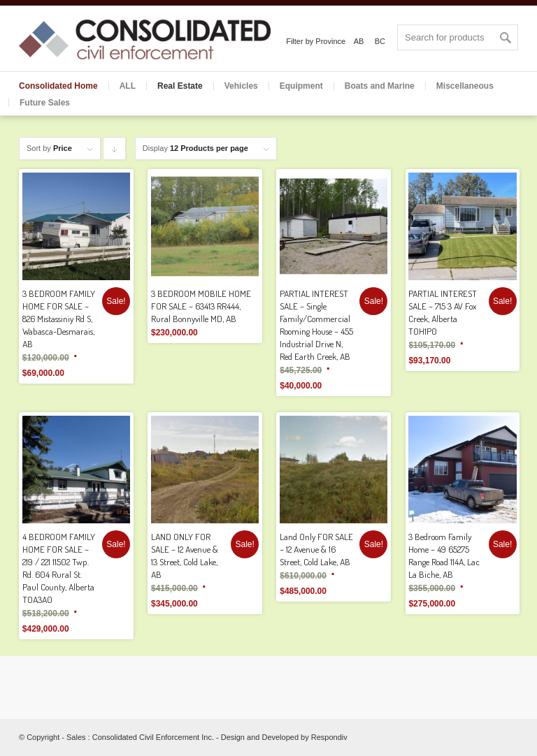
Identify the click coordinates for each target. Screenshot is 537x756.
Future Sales (45, 103)
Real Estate (180, 86)
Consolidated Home (58, 86)
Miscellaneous (465, 86)
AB (359, 41)
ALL (128, 86)
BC (380, 41)
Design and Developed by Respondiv (284, 737)
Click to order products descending (115, 152)
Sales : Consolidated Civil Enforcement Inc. (140, 737)
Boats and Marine (380, 86)
